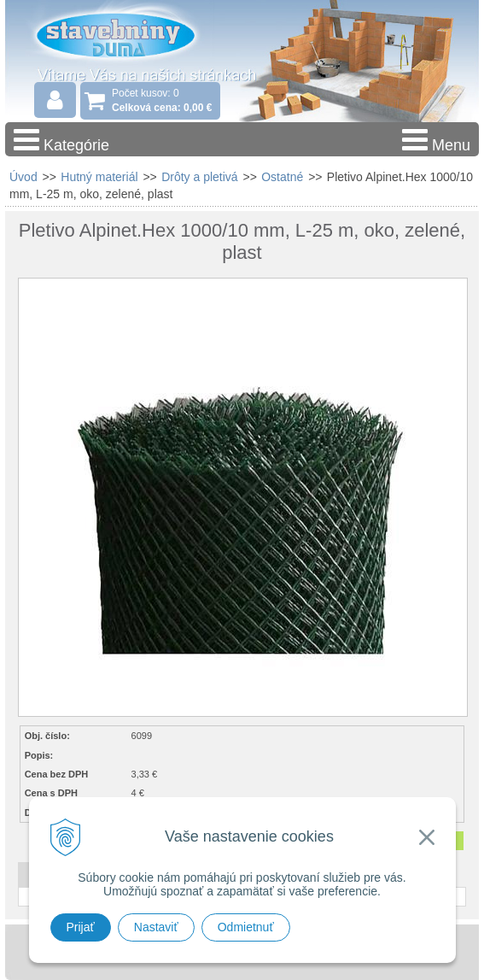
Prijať (81, 927)
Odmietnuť (246, 927)
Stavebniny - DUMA (115, 38)
